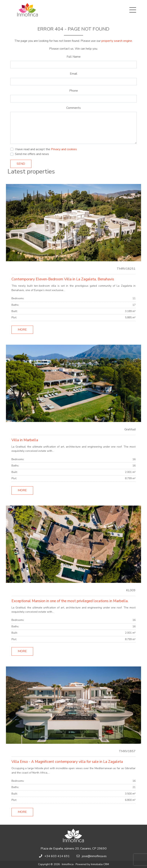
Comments (73, 108)
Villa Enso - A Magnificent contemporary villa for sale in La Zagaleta (67, 762)
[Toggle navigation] (133, 10)
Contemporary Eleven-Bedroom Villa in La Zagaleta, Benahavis (63, 279)
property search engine (117, 41)
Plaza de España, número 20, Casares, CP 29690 (74, 849)
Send (21, 164)
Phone (74, 91)
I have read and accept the (46, 149)
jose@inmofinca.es (94, 856)
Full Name (74, 57)
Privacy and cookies (64, 149)
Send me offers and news (32, 154)
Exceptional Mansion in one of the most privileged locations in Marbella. (70, 601)
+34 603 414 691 (57, 856)
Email (74, 74)
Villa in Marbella (25, 440)
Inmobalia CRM (100, 864)
